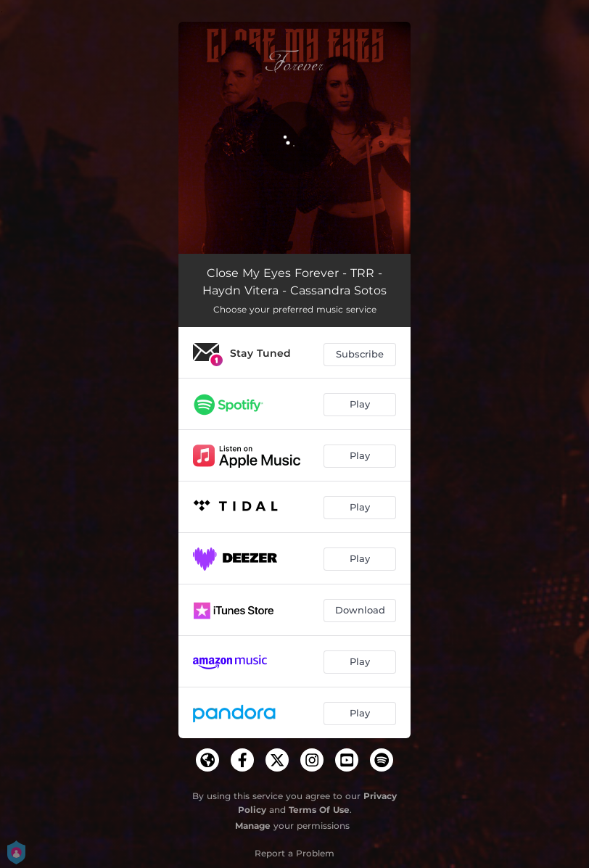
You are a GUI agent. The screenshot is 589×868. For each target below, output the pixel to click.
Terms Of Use (319, 810)
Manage (253, 826)
